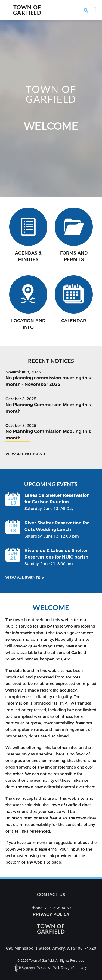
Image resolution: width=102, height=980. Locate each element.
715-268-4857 (58, 908)
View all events (23, 578)
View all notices (24, 454)
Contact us (51, 895)
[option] (51, 109)
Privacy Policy (51, 914)
